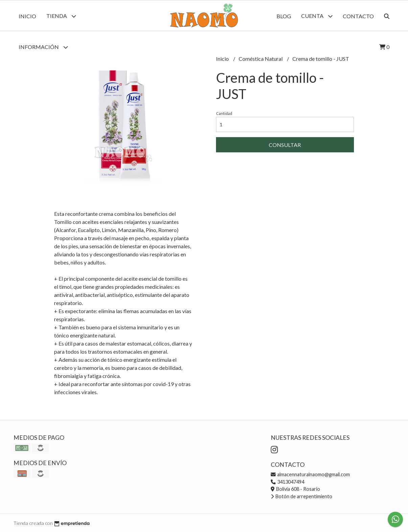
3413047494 (287, 482)
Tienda (61, 16)
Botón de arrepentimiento (302, 496)
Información (43, 47)
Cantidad (224, 113)
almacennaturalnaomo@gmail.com (310, 474)
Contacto (358, 16)
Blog (284, 16)
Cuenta (317, 16)
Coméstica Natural (261, 59)
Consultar (285, 145)
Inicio (27, 16)
